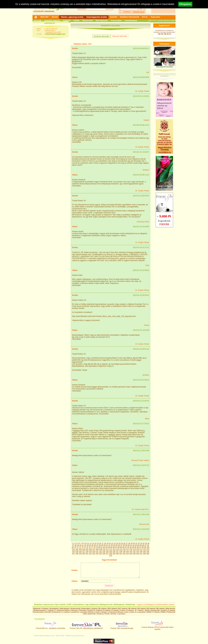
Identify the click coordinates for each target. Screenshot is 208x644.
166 (138, 553)
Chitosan (74, 610)
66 (143, 545)
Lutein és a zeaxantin (138, 612)
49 (102, 545)
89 (121, 547)
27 (127, 543)
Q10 (85, 614)
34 (144, 543)
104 (83, 549)
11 (88, 543)
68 (148, 545)
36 (148, 543)
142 (134, 551)
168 (144, 553)
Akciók (55, 17)
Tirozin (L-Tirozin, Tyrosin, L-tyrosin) (111, 614)
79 (97, 547)
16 (100, 543)
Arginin (95, 609)
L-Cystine (66, 612)
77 (92, 547)
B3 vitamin (142, 609)
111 (107, 549)
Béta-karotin (171, 609)
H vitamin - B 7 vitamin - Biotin (138, 610)
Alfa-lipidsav (65, 609)
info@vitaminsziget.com (55, 34)
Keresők (38, 21)
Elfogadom (185, 4)
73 (82, 547)
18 (105, 543)
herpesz (77, 431)
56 (119, 545)
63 (136, 545)
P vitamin (156, 612)
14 (95, 543)
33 (141, 543)
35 (146, 543)
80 (99, 547)
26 (124, 543)
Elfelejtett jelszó (139, 12)
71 (77, 547)
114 (117, 549)
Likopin (104, 612)
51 (107, 545)
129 (90, 551)
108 (97, 549)
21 (112, 543)
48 (100, 545)
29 (132, 543)
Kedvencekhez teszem (165, 605)
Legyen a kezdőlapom (146, 605)
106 (90, 549)
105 (87, 549)
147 (73, 553)
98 (143, 547)
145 (144, 551)
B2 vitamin (132, 609)
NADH (149, 612)
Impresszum (49, 605)
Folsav (123, 610)
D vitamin (107, 610)
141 (131, 551)
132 (100, 551)
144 (141, 551)
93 (131, 547)
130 (94, 551)
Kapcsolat (155, 17)
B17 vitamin (123, 609)
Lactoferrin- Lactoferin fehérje (82, 612)
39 (78, 545)
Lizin (126, 612)
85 (111, 547)
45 (93, 545)
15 (98, 543)
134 (107, 551)
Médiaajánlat (119, 605)
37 (73, 545)
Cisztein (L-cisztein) (95, 610)
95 (135, 547)
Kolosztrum (56, 612)
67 (146, 545)
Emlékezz (127, 12)
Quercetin (92, 614)
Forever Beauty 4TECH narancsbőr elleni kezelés (158, 627)
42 (85, 545)
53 (112, 545)
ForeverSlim (116, 21)
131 (97, 551)
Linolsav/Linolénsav (116, 612)
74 (85, 547)
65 (141, 545)
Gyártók (113, 17)
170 (110, 555)
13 (93, 543)
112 (110, 549)
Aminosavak (75, 609)
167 (141, 553)
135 (110, 551)
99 (145, 547)
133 (104, 551)
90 (123, 547)
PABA (163, 612)
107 (94, 549)
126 (80, 551)
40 (80, 545)
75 (87, 547)
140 (127, 551)
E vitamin (115, 610)
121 (141, 549)
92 (128, 547)
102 (77, 549)
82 (104, 547)
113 (114, 549)
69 (73, 547)
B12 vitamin (112, 609)
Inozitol (164, 610)
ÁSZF (69, 605)
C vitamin (50, 610)
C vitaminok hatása (62, 610)
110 (104, 549)
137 (117, 551)
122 (144, 549)
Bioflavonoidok (39, 610)
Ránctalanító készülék (165, 67)
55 (117, 545)
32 (139, 543)
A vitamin (45, 609)
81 (102, 547)
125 (77, 551)
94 (133, 547)
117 (127, 549)
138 (121, 551)
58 (124, 545)
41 (83, 545)
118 (131, 549)
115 (121, 549)
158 (110, 553)
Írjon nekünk (60, 605)
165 (134, 553)
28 (129, 543)
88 (119, 547)
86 (114, 547)
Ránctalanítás (102, 21)
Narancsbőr (88, 21)
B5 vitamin (151, 609)
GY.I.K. (145, 17)
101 (73, 549)
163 (127, 553)
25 (122, 543)
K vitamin (172, 610)
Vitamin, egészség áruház (72, 17)
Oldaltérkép (130, 605)
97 (140, 547)
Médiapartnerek (106, 605)
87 (116, 547)
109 (100, 549)
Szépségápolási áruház (97, 17)
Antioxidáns (86, 609)
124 (73, 551)
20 (110, 543)
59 (126, 545)
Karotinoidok (38, 612)
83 (106, 547)
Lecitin (97, 612)
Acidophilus (54, 609)
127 (83, 551)
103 (80, 549)
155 (100, 553)
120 (138, 549)
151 (87, 553)
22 (115, 543)
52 (109, 545)
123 (148, 549)
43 (88, 545)
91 (126, 547)
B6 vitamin (161, 609)
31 (136, 543)
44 (90, 545)
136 (114, 551)
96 (138, 547)
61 (131, 545)
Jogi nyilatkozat (92, 605)
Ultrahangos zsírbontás (165, 56)
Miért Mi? (45, 17)
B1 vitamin (103, 609)
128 (87, 551)
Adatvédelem (78, 605)
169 (148, 553)
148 (77, 553)
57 (121, 545)
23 (117, 543)
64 (138, 545)
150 (83, 553)
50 (105, 545)
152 (90, 553)
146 (148, 551)
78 (94, 547)
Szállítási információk (129, 17)
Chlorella (82, 610)
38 (76, 545)
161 (121, 553)
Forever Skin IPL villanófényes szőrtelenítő (86, 627)
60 (129, 545)
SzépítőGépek (131, 21)
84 (109, 547)
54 (114, 545)
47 (97, 545)
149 (80, 553)
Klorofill (48, 612)
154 (97, 553)
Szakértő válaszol (52, 21)
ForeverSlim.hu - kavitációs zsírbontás (50, 627)
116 (124, 549)
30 (134, 543)
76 (90, 547)
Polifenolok (171, 612)
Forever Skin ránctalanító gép (122, 627)
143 (138, 551)
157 (107, 553)
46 (95, 545)
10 (86, 543)
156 (104, 553)
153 (94, 553)
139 (124, 551)
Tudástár (67, 21)
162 (124, 553)
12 (90, 543)
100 (148, 547)
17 (103, 543)
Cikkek (77, 21)
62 (134, 545)
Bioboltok (38, 605)
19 (107, 543)
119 (134, 549)
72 (80, 547)
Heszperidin (155, 610)
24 (120, 543)
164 (131, 553)
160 (117, 553)
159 (114, 553)
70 (75, 547)
